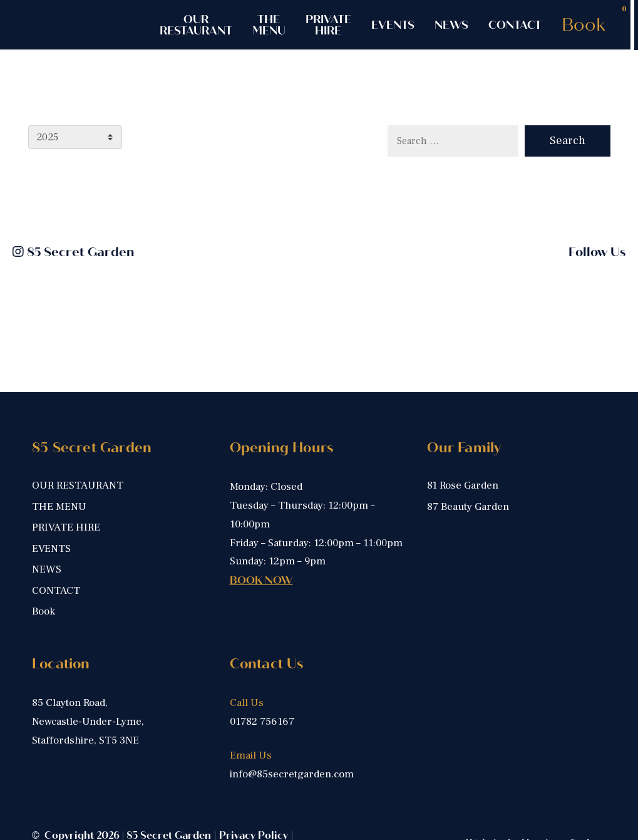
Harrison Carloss (564, 780)
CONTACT (515, 25)
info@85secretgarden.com (292, 710)
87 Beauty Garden (468, 442)
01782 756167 (262, 657)
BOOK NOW (261, 516)
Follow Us (597, 252)
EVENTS (393, 25)
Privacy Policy (254, 771)
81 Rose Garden (463, 422)
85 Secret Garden (73, 252)
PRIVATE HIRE (328, 25)
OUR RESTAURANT (196, 25)
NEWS (451, 25)
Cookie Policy (65, 787)
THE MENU (269, 25)
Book (584, 25)
